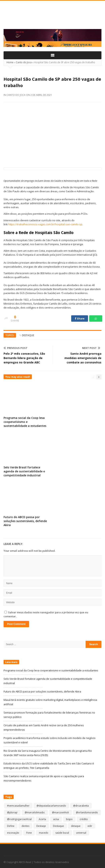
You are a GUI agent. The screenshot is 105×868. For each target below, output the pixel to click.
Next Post (91, 348)
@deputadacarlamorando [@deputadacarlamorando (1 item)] (51, 806)
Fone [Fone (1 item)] (29, 833)
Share (80, 318)
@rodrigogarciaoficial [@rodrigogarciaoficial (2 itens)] (19, 819)
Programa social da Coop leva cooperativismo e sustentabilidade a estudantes (25, 422)
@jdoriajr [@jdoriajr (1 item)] (12, 812)
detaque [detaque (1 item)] (76, 826)
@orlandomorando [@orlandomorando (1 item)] (87, 812)
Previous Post (16, 348)
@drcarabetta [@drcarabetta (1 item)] (81, 806)
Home (10, 62)
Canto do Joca (24, 62)
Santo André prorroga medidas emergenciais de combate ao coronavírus (83, 358)
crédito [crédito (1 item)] (84, 819)
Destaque (28, 335)
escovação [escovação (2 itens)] (13, 833)
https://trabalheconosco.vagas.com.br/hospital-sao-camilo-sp (45, 224)
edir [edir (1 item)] (90, 826)
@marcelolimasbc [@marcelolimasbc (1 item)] (35, 812)
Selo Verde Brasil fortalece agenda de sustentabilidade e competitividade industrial (24, 471)
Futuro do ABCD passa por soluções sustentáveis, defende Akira (25, 521)
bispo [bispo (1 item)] (69, 819)
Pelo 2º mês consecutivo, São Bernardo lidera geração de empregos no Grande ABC (24, 358)
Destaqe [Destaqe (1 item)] (41, 826)
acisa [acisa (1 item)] (56, 819)
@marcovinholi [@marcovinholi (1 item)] (60, 812)
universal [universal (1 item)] (81, 833)
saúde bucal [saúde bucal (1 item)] (62, 833)
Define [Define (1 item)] (11, 826)
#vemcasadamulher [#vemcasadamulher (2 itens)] (18, 806)
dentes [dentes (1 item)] (25, 826)
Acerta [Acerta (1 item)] (42, 819)
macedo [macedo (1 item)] (44, 833)
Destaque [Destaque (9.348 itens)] (58, 826)
